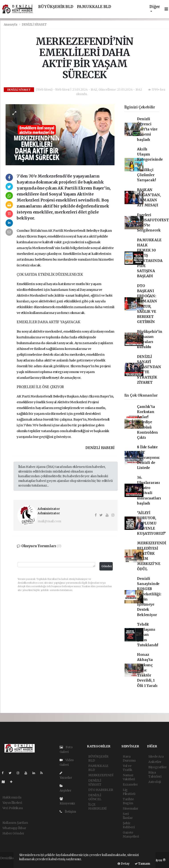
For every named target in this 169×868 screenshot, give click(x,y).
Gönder (107, 566)
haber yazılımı (11, 863)
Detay (124, 864)
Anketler (155, 762)
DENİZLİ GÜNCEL (95, 797)
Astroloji (155, 782)
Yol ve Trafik (128, 768)
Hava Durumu (129, 758)
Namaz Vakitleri (129, 777)
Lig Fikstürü (129, 792)
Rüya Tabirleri (155, 774)
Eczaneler (130, 784)
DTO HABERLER (101, 790)
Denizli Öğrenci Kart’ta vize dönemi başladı (147, 129)
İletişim (68, 812)
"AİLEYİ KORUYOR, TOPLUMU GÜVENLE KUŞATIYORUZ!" (151, 523)
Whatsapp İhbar (14, 828)
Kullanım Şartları (15, 823)
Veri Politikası (13, 808)
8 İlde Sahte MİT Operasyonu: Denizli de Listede (148, 457)
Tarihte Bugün (128, 801)
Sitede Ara (156, 756)
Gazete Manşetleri (131, 834)
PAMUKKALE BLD (94, 7)
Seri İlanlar (128, 816)
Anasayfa (11, 25)
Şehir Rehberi (129, 825)
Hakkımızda (12, 797)
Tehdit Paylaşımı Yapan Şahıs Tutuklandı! (148, 635)
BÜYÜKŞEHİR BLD (56, 7)
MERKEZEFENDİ (101, 775)
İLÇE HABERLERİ (97, 806)
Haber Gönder (13, 833)
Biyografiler (158, 767)
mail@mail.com (49, 521)
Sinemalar (131, 808)
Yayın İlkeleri (12, 803)
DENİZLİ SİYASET (34, 25)
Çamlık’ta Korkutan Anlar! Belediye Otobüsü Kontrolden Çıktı (147, 422)
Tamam (142, 864)
